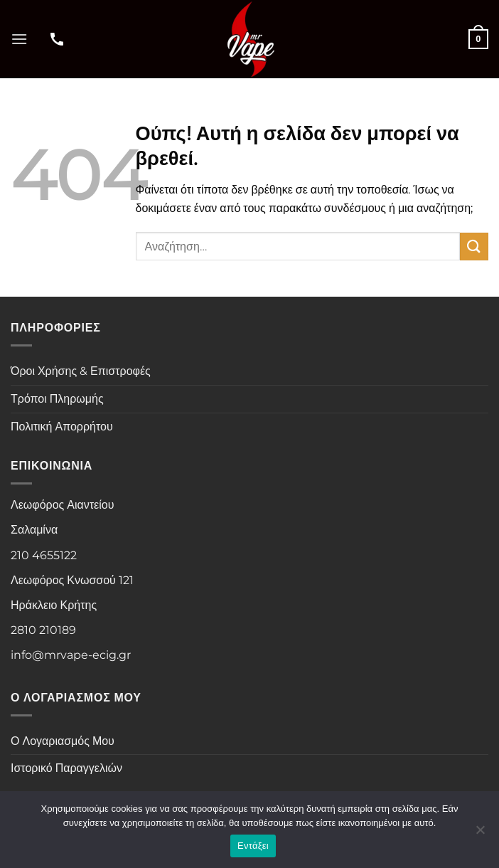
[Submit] (474, 247)
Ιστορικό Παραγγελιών (66, 768)
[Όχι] (480, 834)
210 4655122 (44, 555)
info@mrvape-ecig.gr (71, 655)
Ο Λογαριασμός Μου (63, 741)
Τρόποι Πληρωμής (57, 399)
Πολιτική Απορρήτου (62, 427)
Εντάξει (253, 846)
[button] (19, 39)
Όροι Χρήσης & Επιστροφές (81, 371)
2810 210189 (43, 630)
